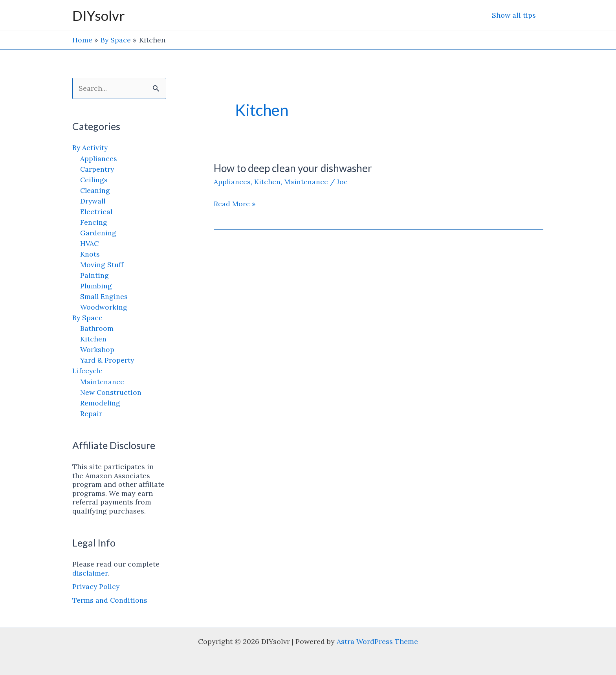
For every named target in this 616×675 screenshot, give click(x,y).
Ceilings (94, 180)
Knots (90, 254)
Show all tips (515, 15)
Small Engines (104, 296)
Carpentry (97, 169)
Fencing (94, 222)
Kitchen (93, 339)
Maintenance (102, 382)
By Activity (90, 148)
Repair (91, 414)
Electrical (97, 212)
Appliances (99, 159)
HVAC (90, 243)
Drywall (93, 201)
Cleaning (95, 190)
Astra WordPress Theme (378, 641)
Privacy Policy (96, 587)
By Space (88, 318)
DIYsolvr (99, 15)
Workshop (97, 350)
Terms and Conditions (110, 601)
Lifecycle (88, 371)
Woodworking (104, 307)
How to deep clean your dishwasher (293, 168)
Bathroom (97, 329)
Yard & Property (107, 360)
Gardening (98, 233)
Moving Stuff (102, 265)
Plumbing (96, 286)
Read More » (235, 204)
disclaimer (90, 573)
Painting (94, 275)
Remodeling (100, 403)
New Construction (111, 392)
